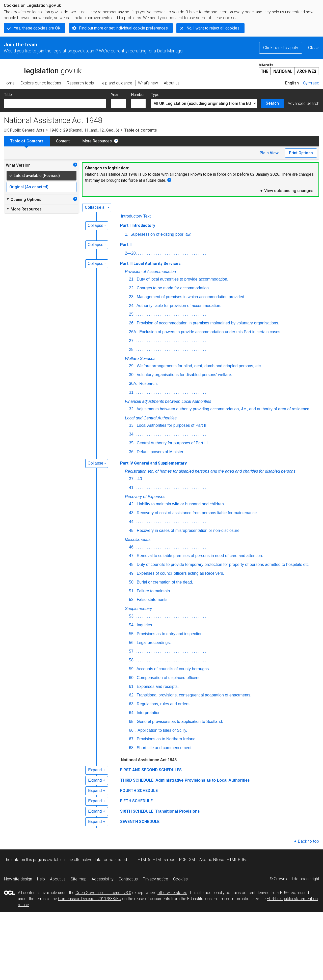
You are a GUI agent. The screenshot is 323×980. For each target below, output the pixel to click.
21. (132, 279)
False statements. (152, 600)
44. (132, 522)
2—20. (131, 253)
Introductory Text (136, 216)
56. (132, 643)
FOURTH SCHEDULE (139, 791)
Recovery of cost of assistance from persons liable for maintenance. (197, 513)
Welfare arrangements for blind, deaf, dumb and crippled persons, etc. (199, 366)
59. (132, 669)
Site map (79, 879)
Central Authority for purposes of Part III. (172, 443)
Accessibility (103, 879)
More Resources (97, 141)
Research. (148, 384)
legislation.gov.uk (43, 69)
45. (132, 530)
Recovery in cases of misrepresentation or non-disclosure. (188, 530)
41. (132, 488)
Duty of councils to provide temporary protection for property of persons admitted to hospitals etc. (223, 564)
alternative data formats (95, 860)
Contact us (128, 879)
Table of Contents (27, 141)
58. (132, 660)
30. (132, 375)
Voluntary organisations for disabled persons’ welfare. (184, 375)
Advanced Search (303, 103)
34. (132, 434)
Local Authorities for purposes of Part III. (172, 425)
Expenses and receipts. (157, 686)
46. (132, 547)
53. (132, 616)
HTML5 (144, 860)
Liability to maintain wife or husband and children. (180, 504)
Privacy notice (155, 879)
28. (132, 349)
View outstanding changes (286, 191)
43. (132, 513)
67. (132, 739)
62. (132, 695)
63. (132, 704)
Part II (126, 245)
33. (132, 425)
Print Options (301, 153)
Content (63, 141)
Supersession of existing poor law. (160, 234)
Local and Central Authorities (151, 418)
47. (132, 556)
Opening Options (24, 199)
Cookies (180, 879)
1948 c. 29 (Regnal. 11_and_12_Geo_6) (84, 130)
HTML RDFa (237, 860)
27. (132, 341)
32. (132, 409)
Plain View (269, 153)
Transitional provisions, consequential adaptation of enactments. (193, 695)
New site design (18, 879)
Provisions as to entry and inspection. (169, 634)
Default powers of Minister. (160, 452)
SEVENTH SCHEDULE (140, 822)
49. (132, 573)
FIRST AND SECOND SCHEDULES (151, 770)
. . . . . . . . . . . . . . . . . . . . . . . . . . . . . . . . (173, 253)
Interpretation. (149, 713)
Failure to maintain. (153, 591)
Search (272, 103)
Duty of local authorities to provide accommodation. (182, 279)
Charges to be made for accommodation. (173, 288)
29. (132, 366)
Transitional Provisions (177, 811)
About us (58, 879)
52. (132, 600)
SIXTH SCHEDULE (137, 811)
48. (132, 564)
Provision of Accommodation (150, 272)
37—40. (136, 479)
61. (132, 686)
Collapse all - (97, 207)
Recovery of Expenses (145, 497)
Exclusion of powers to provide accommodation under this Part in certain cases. (210, 332)
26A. (133, 332)
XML (193, 860)
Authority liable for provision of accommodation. (178, 306)
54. (132, 625)
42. (132, 504)
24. (132, 306)
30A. (133, 384)
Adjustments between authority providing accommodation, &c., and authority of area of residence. (223, 409)
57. (132, 651)
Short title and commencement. (164, 748)
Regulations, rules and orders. (163, 704)
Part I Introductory (138, 225)
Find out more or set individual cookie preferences (123, 28)
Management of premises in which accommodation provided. (190, 297)
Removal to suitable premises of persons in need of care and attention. (199, 556)
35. (132, 443)
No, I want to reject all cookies (213, 28)
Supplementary (139, 609)
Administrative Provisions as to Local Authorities (202, 780)
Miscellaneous (138, 540)
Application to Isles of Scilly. (162, 730)
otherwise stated (172, 893)
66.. (132, 730)
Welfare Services (140, 359)
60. (132, 678)
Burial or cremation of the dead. (164, 582)
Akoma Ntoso (212, 860)
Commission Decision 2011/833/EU (90, 899)
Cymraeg (311, 83)
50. (132, 582)
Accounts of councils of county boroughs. (173, 669)
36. (132, 452)
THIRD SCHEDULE (137, 780)
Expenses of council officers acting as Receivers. (180, 573)
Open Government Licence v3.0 (103, 893)
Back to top (308, 841)
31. (132, 392)
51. (132, 591)
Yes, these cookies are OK (37, 28)
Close (314, 48)
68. (132, 748)
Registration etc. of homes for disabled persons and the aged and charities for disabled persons (210, 471)
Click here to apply (281, 48)
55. (132, 634)
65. (132, 722)
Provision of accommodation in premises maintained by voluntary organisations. (207, 323)
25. (132, 314)
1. (127, 234)
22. (132, 288)
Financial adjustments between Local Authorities (168, 401)
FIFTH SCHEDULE (136, 801)
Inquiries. (144, 625)
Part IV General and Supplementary (153, 463)
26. (132, 323)
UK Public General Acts (24, 130)
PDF (183, 860)
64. (132, 713)
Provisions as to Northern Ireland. (166, 739)
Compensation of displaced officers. (168, 678)
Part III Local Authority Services (150, 264)
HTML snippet (165, 860)
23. (132, 297)
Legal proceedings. (153, 643)
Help (41, 879)
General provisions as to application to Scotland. (179, 722)
